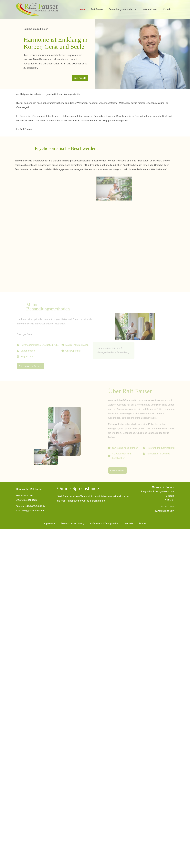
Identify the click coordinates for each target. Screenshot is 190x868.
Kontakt (167, 9)
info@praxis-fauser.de (34, 511)
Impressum (49, 523)
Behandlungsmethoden (123, 9)
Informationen (150, 9)
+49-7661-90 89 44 (35, 506)
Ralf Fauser (97, 9)
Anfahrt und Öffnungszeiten (105, 523)
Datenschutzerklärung (73, 523)
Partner (142, 523)
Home (82, 9)
